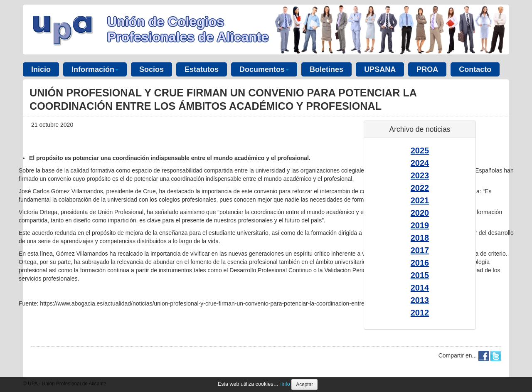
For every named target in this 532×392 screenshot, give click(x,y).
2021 (420, 200)
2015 (420, 275)
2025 (420, 150)
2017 (420, 250)
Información (95, 69)
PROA (427, 69)
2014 (420, 288)
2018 (420, 238)
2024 (420, 163)
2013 (420, 300)
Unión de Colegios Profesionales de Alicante (188, 29)
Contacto (475, 69)
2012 (420, 313)
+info (284, 384)
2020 (420, 213)
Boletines (326, 69)
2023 (420, 175)
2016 (420, 263)
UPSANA (380, 69)
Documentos (264, 69)
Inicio (41, 69)
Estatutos (202, 69)
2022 (420, 188)
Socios (151, 69)
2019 (420, 225)
